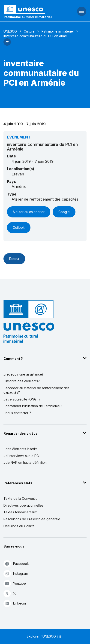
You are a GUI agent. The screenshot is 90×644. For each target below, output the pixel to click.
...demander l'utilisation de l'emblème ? (33, 406)
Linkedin (15, 603)
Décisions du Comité (19, 526)
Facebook (16, 564)
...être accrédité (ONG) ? (22, 399)
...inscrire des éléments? (22, 381)
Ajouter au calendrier (29, 212)
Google (64, 212)
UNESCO (10, 31)
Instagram (16, 573)
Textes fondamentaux (20, 512)
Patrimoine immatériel (58, 31)
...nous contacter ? (17, 413)
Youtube (15, 583)
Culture (29, 31)
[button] (7, 44)
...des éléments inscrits (20, 449)
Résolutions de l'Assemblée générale (32, 519)
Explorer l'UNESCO (44, 636)
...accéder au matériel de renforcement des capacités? (36, 390)
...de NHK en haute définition (25, 462)
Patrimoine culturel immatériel (28, 17)
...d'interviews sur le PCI (21, 456)
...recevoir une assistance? (24, 374)
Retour (14, 259)
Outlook (19, 227)
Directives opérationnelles (23, 505)
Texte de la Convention (21, 498)
